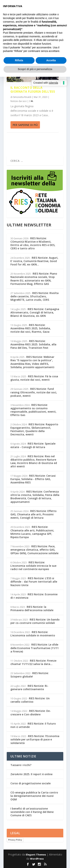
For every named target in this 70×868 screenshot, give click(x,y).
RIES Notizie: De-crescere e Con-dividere (31, 712)
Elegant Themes (36, 855)
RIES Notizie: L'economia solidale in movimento (33, 634)
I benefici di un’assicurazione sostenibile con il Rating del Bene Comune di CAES (32, 812)
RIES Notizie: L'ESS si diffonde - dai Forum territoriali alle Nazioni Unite (34, 582)
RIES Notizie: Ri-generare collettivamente (29, 687)
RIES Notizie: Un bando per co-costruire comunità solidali (35, 621)
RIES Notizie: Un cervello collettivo (30, 700)
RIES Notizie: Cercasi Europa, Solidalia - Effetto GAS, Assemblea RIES (33, 479)
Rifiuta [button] (19, 60)
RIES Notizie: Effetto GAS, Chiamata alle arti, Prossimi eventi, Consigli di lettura (34, 514)
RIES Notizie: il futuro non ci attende (33, 725)
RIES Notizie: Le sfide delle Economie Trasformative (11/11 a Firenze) (35, 648)
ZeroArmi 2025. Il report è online (31, 774)
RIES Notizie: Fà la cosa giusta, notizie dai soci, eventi (34, 378)
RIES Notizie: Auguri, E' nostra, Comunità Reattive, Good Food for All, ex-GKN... (34, 261)
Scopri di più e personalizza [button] (35, 69)
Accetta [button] (51, 60)
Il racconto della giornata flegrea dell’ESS (33, 90)
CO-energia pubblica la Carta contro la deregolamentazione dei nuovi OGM (34, 796)
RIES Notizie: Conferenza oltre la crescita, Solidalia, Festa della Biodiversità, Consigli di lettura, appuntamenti (35, 497)
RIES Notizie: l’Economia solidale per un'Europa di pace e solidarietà (35, 739)
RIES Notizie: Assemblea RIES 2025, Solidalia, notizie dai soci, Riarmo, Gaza (31, 328)
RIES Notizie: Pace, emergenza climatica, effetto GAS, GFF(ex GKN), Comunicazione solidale (34, 550)
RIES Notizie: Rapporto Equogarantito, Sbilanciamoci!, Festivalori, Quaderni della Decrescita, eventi (34, 429)
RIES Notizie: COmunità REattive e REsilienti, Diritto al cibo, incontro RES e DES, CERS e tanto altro (33, 243)
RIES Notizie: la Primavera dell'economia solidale (32, 608)
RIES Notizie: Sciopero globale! (30, 675)
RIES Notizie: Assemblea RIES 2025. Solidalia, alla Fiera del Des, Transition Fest (33, 344)
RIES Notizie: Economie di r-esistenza (34, 596)
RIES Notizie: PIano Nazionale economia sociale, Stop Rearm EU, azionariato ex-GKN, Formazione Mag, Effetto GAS (34, 279)
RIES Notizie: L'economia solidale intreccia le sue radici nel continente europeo (33, 566)
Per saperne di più (25, 125)
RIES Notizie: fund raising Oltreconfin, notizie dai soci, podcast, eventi (34, 392)
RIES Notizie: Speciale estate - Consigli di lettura (33, 445)
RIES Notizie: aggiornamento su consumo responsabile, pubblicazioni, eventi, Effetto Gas (33, 410)
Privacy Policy (15, 840)
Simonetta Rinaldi (22, 97)
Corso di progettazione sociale (31, 783)
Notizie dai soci (19, 101)
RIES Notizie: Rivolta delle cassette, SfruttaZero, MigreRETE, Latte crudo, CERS (35, 296)
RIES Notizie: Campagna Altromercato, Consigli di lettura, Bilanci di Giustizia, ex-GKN (35, 312)
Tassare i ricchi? (21, 765)
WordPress (37, 859)
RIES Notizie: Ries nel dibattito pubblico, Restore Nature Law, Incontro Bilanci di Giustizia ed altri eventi (34, 461)
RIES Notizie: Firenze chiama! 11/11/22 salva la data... (33, 662)
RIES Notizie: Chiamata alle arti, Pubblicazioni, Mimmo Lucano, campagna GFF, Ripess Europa (32, 532)
